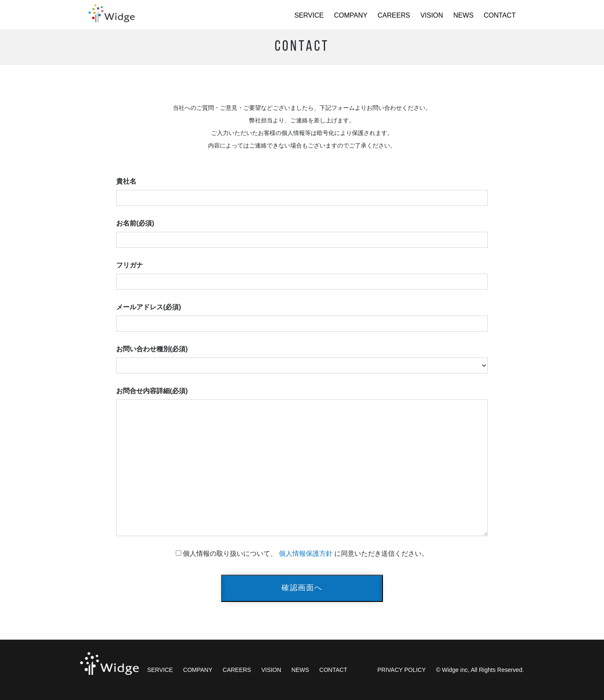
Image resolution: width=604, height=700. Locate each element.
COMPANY (351, 15)
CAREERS (394, 15)
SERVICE (309, 15)
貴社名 (126, 181)
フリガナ (130, 265)
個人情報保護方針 (306, 554)
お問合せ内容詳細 (152, 391)
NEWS (463, 15)
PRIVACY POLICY (402, 670)
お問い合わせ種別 (152, 349)
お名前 (135, 223)
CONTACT (500, 15)
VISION (432, 15)
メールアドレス (149, 307)
